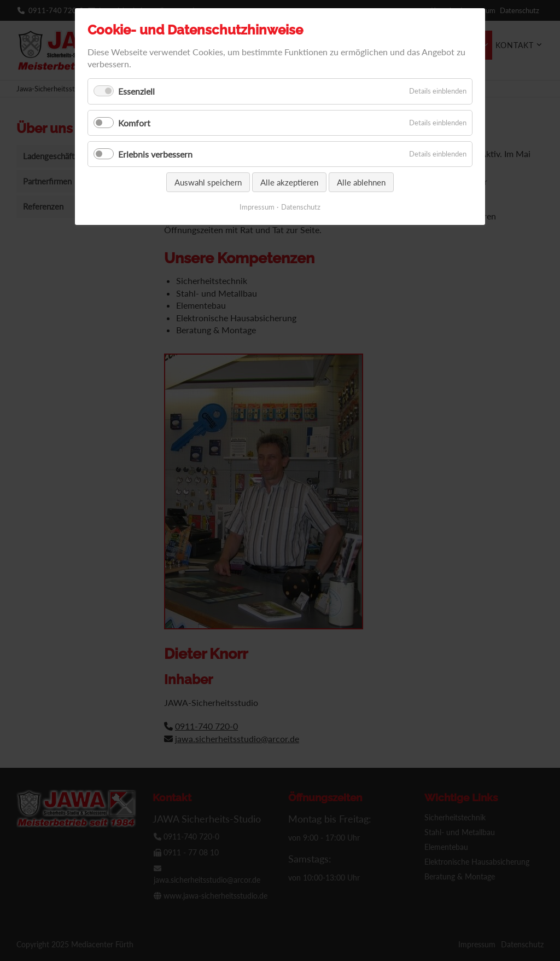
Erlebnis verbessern (155, 154)
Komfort (134, 123)
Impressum (257, 207)
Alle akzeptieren (289, 182)
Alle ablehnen (361, 182)
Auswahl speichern (208, 182)
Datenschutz (301, 207)
